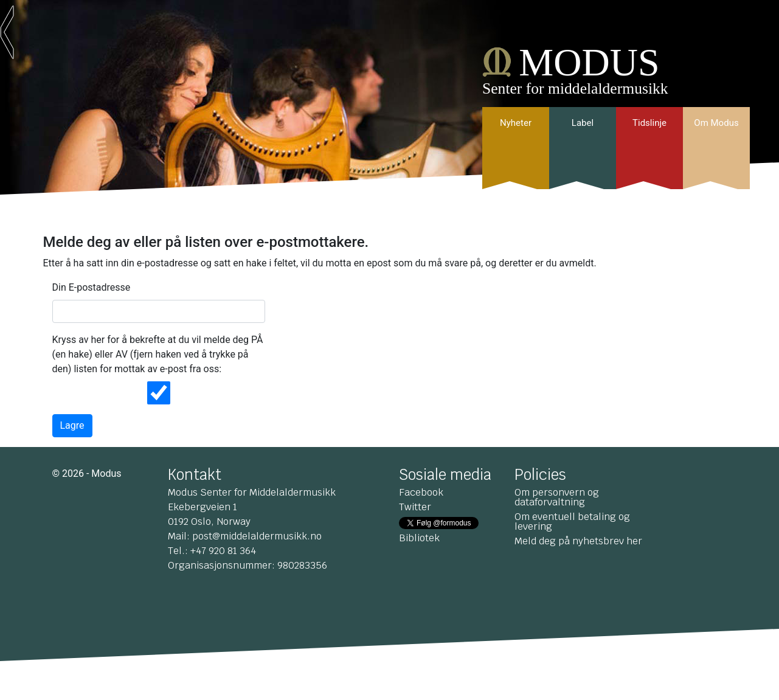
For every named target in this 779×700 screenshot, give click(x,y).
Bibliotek (419, 538)
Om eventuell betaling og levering (572, 522)
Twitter (415, 507)
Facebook (421, 492)
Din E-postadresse (92, 287)
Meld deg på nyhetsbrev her (578, 541)
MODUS (589, 62)
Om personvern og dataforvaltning (557, 497)
